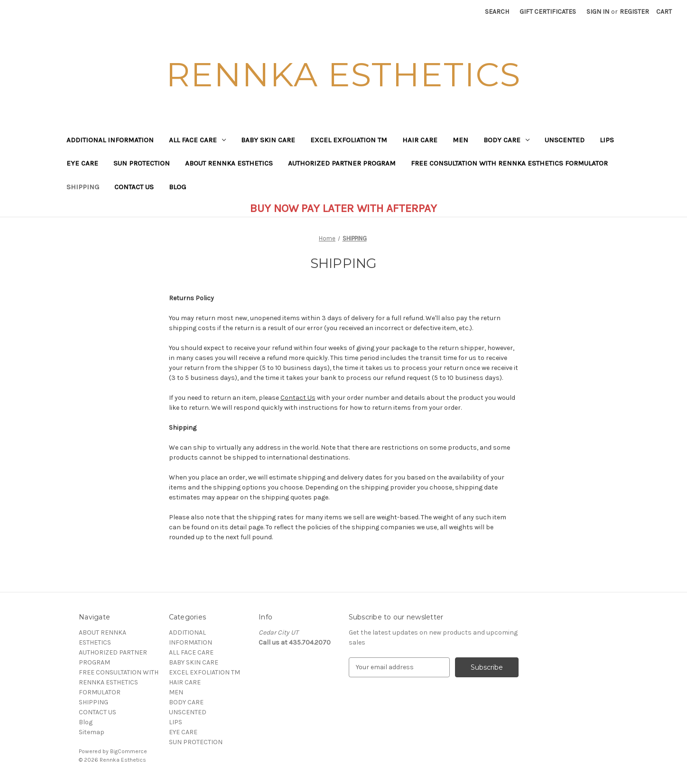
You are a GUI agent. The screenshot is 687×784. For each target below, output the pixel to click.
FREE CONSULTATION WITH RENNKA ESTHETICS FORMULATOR (509, 163)
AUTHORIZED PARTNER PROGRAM (342, 163)
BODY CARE (506, 140)
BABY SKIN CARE (268, 140)
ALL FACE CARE (197, 140)
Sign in (598, 12)
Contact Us (298, 398)
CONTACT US (134, 187)
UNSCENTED (565, 140)
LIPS (607, 140)
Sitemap (92, 732)
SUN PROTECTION (142, 163)
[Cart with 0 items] (664, 12)
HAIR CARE (420, 140)
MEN (460, 140)
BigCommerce (129, 751)
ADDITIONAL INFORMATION (110, 140)
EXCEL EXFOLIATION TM (349, 140)
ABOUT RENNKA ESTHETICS (229, 163)
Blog (177, 187)
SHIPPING (83, 187)
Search (497, 12)
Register (634, 12)
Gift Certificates (548, 12)
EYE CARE (82, 163)
